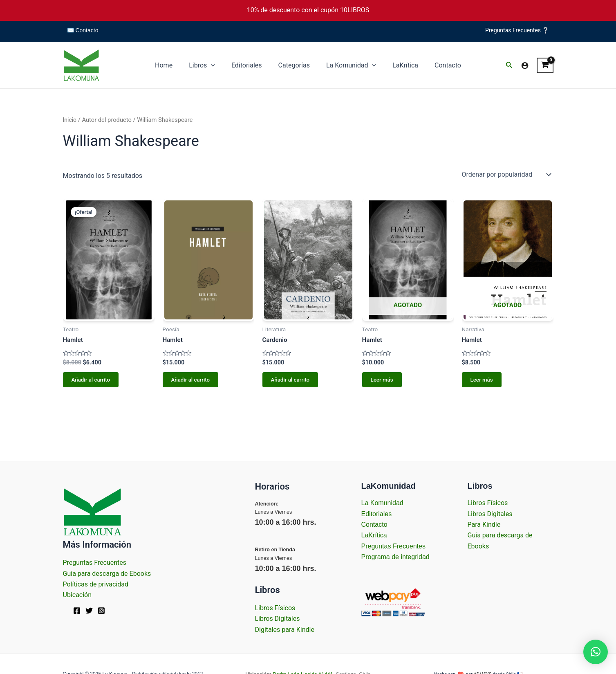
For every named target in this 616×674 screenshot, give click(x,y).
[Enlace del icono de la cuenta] (525, 65)
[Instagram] (101, 611)
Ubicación (77, 595)
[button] (596, 652)
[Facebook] (77, 611)
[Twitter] (89, 611)
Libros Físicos (275, 608)
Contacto (438, 65)
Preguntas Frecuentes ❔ (517, 30)
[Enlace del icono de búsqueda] (509, 66)
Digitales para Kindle (285, 630)
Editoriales (250, 65)
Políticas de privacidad (96, 584)
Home (174, 65)
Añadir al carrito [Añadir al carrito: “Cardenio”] (290, 381)
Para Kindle (484, 525)
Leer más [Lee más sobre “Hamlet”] (381, 381)
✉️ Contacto (83, 30)
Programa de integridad (395, 557)
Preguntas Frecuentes (95, 563)
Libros (208, 65)
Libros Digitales (278, 619)
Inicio (70, 120)
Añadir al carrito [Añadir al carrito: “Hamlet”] (90, 381)
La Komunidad (348, 65)
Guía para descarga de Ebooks (107, 574)
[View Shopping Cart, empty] (545, 65)
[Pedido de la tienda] (506, 174)
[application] (217, 65)
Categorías (294, 65)
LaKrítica (399, 65)
